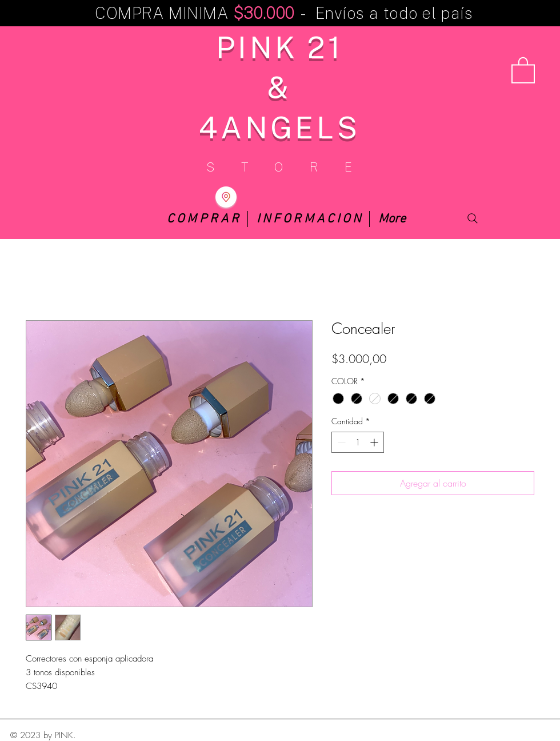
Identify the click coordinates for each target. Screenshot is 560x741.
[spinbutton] (358, 442)
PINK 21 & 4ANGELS (279, 87)
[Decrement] (340, 442)
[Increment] (375, 442)
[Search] (473, 219)
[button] (523, 69)
